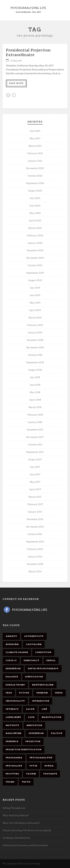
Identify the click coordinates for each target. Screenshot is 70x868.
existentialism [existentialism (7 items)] (43, 685)
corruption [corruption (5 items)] (43, 652)
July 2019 (35, 288)
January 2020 (35, 243)
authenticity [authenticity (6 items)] (34, 636)
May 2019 (35, 303)
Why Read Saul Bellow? (16, 815)
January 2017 (35, 512)
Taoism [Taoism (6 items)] (31, 774)
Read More (16, 83)
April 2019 (35, 310)
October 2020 (35, 176)
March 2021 (35, 146)
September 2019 (35, 273)
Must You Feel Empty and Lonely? (21, 823)
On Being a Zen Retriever (16, 838)
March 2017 (35, 497)
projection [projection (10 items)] (33, 741)
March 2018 (35, 407)
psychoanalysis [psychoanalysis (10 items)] (41, 758)
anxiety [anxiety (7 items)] (11, 636)
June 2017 (35, 474)
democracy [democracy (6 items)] (32, 660)
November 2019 (35, 258)
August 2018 (35, 370)
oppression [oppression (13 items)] (36, 733)
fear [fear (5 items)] (9, 693)
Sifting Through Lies (14, 808)
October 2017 (35, 445)
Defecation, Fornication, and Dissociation (25, 845)
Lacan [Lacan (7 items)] (30, 709)
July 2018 (35, 377)
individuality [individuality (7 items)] (15, 701)
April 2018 (35, 400)
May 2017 (35, 482)
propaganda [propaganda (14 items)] (14, 758)
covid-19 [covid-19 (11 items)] (11, 660)
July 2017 (35, 467)
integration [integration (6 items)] (41, 701)
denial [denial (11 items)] (51, 660)
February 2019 (35, 325)
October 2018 (35, 355)
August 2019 (35, 280)
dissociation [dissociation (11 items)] (34, 677)
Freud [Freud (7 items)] (59, 693)
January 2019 (35, 333)
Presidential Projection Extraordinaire (28, 52)
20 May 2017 (16, 61)
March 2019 (35, 318)
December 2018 (35, 340)
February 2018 (35, 415)
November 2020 (35, 168)
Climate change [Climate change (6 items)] (17, 652)
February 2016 (35, 549)
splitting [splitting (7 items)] (12, 774)
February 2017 (35, 504)
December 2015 (35, 564)
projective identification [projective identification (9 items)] (24, 750)
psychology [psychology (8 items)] (14, 766)
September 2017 (35, 452)
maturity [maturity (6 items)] (13, 725)
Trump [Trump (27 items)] (10, 782)
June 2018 (35, 385)
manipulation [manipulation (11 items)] (52, 717)
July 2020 (35, 198)
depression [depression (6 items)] (13, 669)
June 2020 (35, 206)
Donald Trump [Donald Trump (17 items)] (15, 685)
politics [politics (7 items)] (57, 733)
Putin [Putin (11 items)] (33, 766)
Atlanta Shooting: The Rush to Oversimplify (27, 830)
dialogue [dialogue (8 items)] (12, 677)
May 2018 (35, 392)
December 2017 (35, 430)
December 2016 (35, 519)
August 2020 (35, 191)
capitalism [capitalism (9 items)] (34, 644)
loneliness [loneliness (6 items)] (13, 717)
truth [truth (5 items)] (26, 782)
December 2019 (35, 250)
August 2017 (35, 460)
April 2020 (35, 221)
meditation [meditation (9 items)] (34, 725)
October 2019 (35, 265)
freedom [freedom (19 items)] (42, 693)
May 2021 (35, 138)
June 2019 (35, 295)
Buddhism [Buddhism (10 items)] (12, 644)
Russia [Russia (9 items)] (49, 766)
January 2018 (35, 422)
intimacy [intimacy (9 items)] (12, 709)
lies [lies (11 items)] (44, 709)
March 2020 (35, 228)
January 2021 (35, 161)
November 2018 (35, 348)
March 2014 (35, 572)
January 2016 (35, 557)
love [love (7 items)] (31, 717)
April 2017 (35, 489)
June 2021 (35, 131)
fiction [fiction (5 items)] (24, 693)
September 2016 (35, 542)
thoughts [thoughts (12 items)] (50, 774)
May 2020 (35, 213)
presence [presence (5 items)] (12, 741)
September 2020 (35, 183)
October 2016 (35, 534)
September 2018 (35, 362)
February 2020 (35, 236)
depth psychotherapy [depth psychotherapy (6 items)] (43, 669)
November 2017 (35, 437)
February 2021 (35, 153)
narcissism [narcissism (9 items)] (14, 733)
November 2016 (35, 527)
